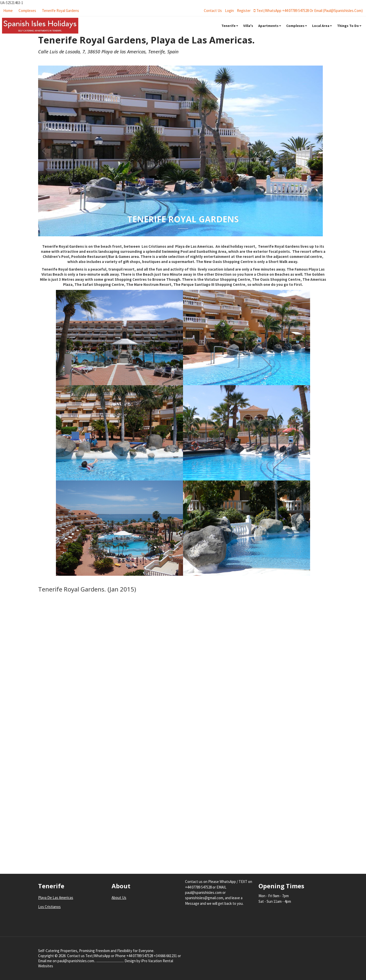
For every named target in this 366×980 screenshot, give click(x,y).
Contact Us (213, 11)
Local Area (322, 26)
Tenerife (230, 26)
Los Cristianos (49, 907)
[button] (322, 151)
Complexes (27, 11)
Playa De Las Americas (56, 898)
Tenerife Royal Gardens (60, 11)
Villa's (248, 26)
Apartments (270, 26)
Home (8, 11)
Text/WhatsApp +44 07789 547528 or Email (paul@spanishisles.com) (308, 11)
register (244, 11)
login (229, 11)
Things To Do (349, 26)
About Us (119, 898)
